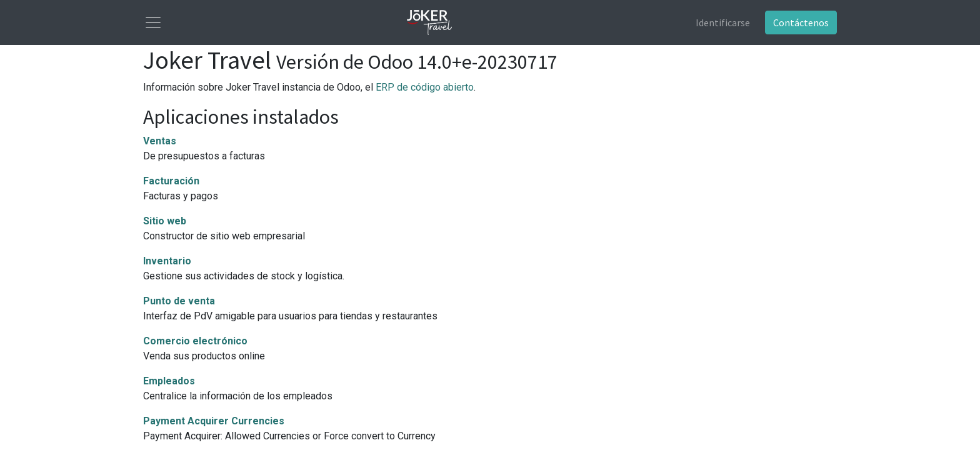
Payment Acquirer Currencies (214, 421)
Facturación (171, 181)
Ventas (160, 141)
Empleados (169, 381)
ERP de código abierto (425, 87)
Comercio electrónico (195, 341)
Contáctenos (801, 22)
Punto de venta (179, 301)
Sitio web (165, 221)
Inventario (167, 261)
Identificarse (723, 22)
